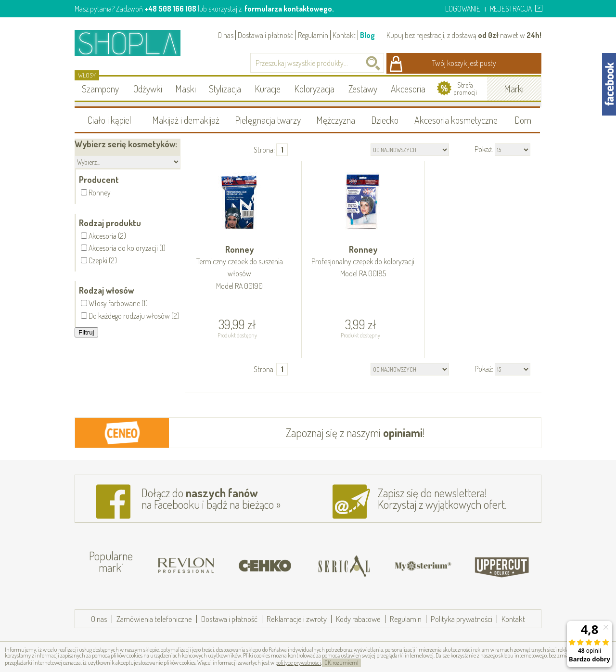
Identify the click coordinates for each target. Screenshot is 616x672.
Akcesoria (408, 89)
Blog (367, 35)
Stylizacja (225, 89)
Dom (523, 120)
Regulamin (313, 35)
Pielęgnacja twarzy (268, 120)
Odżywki (148, 89)
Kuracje (268, 89)
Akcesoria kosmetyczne (456, 120)
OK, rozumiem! (341, 663)
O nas (225, 35)
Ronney (240, 268)
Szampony (100, 89)
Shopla (134, 43)
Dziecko (385, 120)
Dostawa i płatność (266, 35)
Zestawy (363, 89)
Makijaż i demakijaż (186, 120)
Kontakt (344, 35)
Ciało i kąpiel (109, 120)
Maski (186, 89)
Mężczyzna (336, 120)
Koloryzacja (314, 89)
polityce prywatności (298, 663)
